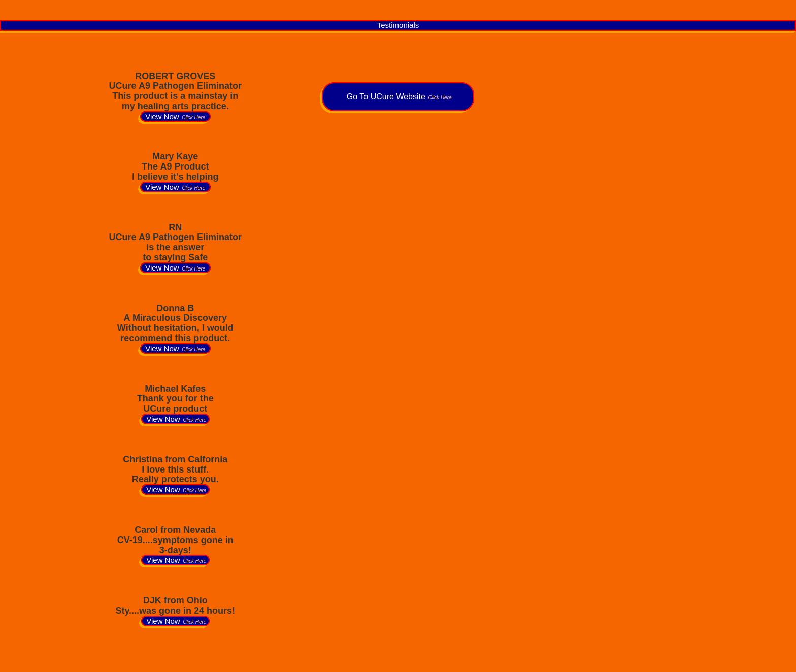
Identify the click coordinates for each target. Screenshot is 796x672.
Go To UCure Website (398, 97)
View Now (175, 116)
